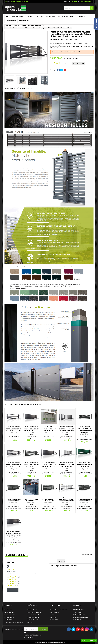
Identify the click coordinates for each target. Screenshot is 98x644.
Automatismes (68, 17)
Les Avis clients (9, 617)
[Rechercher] (79, 8)
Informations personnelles (59, 610)
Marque (68, 39)
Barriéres (80, 17)
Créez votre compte (86, 2)
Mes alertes (54, 620)
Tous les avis (87, 555)
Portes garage (17, 17)
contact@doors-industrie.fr (20, 2)
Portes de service (52, 17)
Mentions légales (33, 610)
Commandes (55, 612)
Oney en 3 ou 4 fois (33, 617)
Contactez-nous (33, 620)
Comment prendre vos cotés (14, 622)
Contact (77, 605)
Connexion (74, 2)
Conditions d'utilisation (34, 612)
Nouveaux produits (10, 612)
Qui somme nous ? (33, 615)
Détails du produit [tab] (25, 88)
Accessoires (11, 21)
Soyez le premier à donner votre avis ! (64, 566)
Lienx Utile (30, 622)
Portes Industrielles (34, 17)
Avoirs (52, 615)
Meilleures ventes (10, 615)
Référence (54, 39)
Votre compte (56, 605)
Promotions (8, 610)
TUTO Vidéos (8, 620)
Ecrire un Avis (13, 590)
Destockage (24, 21)
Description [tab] (10, 88)
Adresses (53, 617)
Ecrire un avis (78, 64)
